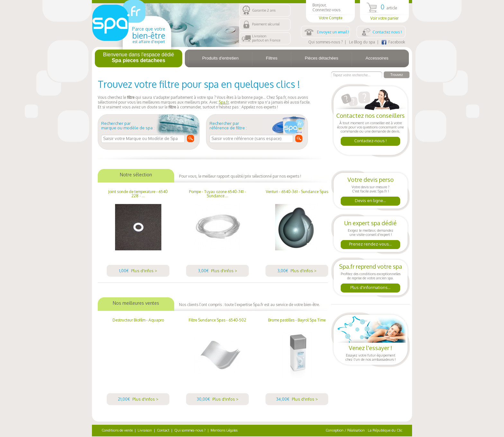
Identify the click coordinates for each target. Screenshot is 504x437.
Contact (163, 430)
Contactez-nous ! (370, 141)
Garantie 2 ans (264, 10)
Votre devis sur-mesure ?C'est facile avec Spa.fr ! (370, 192)
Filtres (272, 58)
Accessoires (377, 58)
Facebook (393, 42)
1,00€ (138, 271)
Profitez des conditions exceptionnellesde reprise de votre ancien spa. (370, 279)
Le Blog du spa (362, 42)
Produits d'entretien (220, 58)
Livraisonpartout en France (266, 38)
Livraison (145, 430)
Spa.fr (224, 102)
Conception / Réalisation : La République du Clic (364, 430)
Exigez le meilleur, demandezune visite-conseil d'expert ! (370, 235)
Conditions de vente (117, 430)
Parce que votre (149, 35)
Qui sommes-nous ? (325, 42)
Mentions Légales (224, 430)
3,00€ (218, 271)
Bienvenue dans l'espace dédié (139, 57)
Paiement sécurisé (266, 24)
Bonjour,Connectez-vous (330, 11)
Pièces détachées (321, 58)
